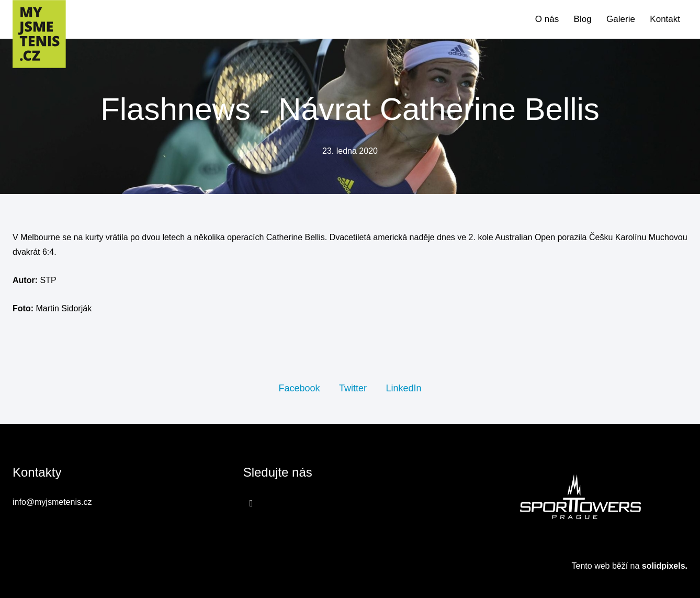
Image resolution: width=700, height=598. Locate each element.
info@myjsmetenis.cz (52, 502)
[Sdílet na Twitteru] (353, 388)
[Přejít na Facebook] (251, 503)
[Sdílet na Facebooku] (299, 388)
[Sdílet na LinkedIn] (403, 388)
